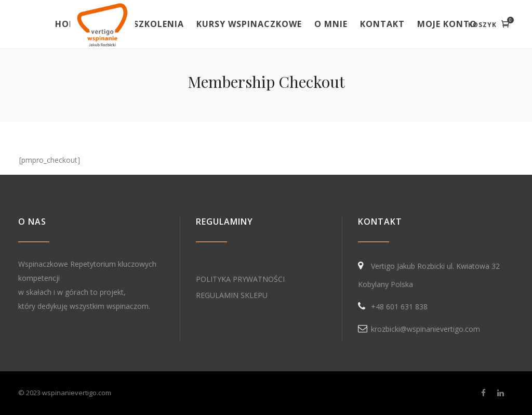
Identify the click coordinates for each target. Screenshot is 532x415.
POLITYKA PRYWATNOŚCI (240, 279)
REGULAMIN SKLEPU (232, 295)
